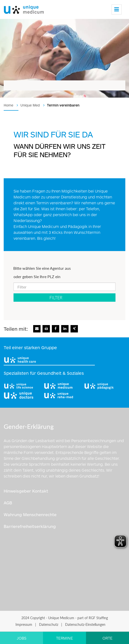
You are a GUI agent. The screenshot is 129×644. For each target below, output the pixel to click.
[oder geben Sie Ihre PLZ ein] (64, 287)
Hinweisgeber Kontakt (26, 491)
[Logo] (24, 8)
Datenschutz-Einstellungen (85, 624)
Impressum (24, 624)
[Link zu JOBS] (21, 638)
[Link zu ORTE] (107, 638)
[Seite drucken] (46, 329)
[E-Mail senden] (37, 329)
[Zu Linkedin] (65, 329)
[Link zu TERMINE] (64, 638)
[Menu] (117, 9)
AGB (8, 503)
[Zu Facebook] (56, 329)
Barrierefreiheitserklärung (30, 526)
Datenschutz (49, 624)
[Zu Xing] (74, 329)
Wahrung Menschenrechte (30, 514)
